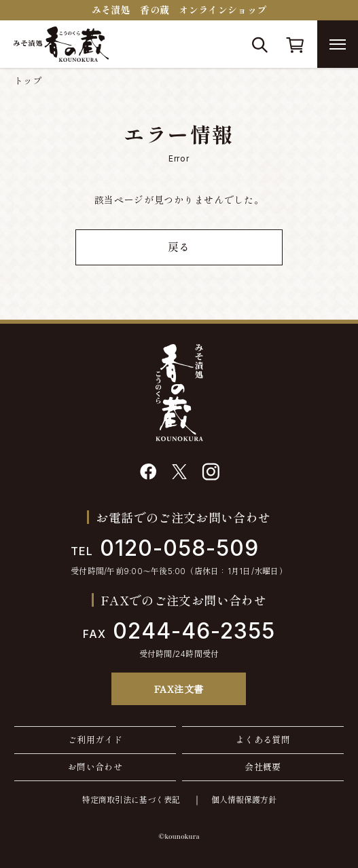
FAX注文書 (179, 689)
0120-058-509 (164, 548)
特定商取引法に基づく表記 (131, 800)
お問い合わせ (95, 767)
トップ (28, 81)
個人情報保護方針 (244, 800)
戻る (179, 247)
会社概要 (263, 767)
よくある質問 (263, 740)
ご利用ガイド (95, 740)
